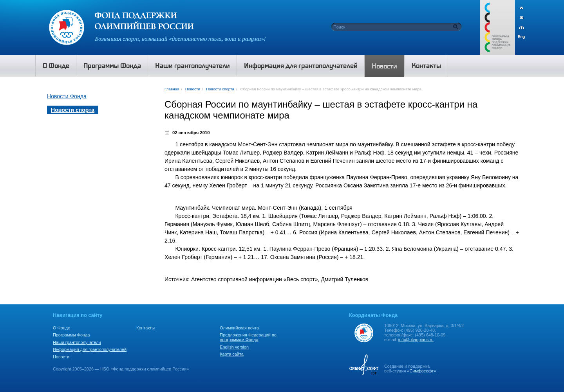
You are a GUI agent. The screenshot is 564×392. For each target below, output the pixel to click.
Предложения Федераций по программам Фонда (248, 337)
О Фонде (61, 328)
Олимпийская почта (239, 328)
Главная (172, 89)
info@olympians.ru (416, 340)
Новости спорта (220, 89)
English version (234, 347)
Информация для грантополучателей (90, 349)
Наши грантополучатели (77, 342)
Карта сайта (232, 354)
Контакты (146, 328)
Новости (193, 89)
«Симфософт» (421, 371)
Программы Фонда (71, 335)
